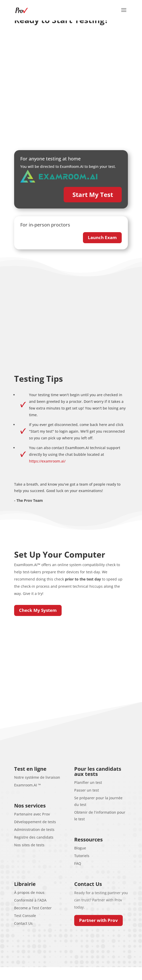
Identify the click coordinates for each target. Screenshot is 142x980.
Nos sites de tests (29, 845)
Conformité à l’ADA (30, 900)
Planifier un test (88, 782)
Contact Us (23, 923)
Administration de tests (34, 829)
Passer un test (87, 790)
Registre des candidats (34, 837)
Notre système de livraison (37, 777)
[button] (124, 13)
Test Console (25, 916)
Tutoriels (82, 856)
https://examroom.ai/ (47, 461)
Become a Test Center (33, 908)
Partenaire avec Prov (32, 814)
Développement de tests (35, 822)
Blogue (80, 848)
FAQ (78, 863)
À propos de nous (29, 892)
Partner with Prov (98, 920)
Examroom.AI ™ (27, 785)
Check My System (38, 610)
